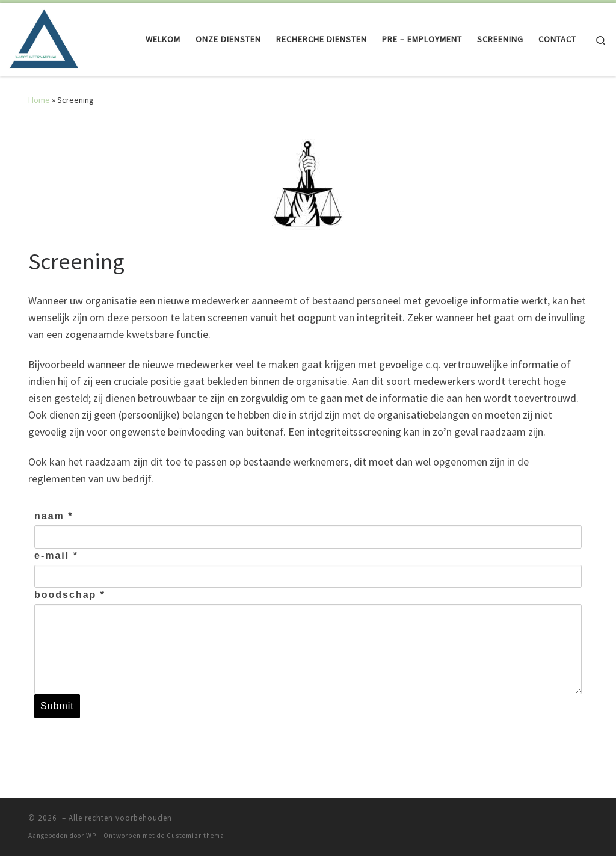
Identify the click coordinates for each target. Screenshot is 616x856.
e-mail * (56, 556)
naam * (54, 516)
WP (91, 836)
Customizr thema (196, 836)
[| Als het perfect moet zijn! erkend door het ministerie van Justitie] (45, 37)
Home (39, 100)
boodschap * (70, 595)
